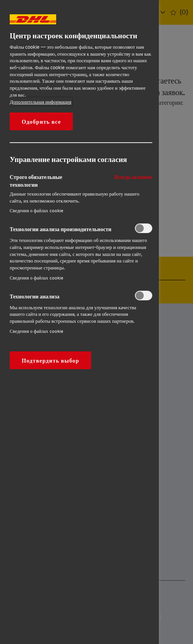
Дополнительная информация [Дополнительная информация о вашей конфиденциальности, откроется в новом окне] (40, 102)
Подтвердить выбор (50, 360)
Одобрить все (41, 121)
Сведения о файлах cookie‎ (36, 210)
